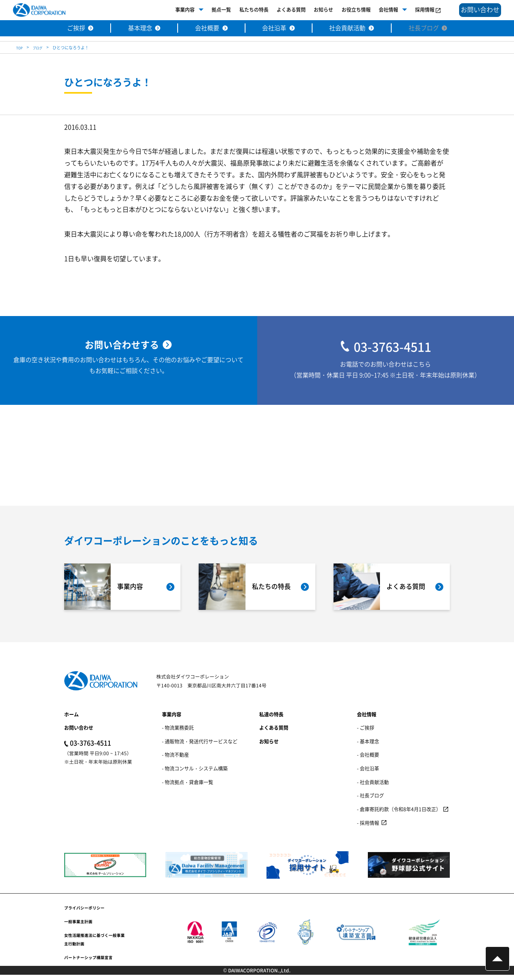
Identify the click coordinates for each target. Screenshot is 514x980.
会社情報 (379, 10)
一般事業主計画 (81, 926)
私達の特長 (271, 719)
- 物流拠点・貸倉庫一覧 (188, 787)
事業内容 (175, 10)
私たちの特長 (244, 10)
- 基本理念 (368, 746)
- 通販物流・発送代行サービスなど (200, 746)
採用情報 (415, 10)
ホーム (71, 719)
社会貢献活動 (350, 28)
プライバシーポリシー (88, 912)
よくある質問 (281, 10)
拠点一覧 (212, 10)
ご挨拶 (70, 28)
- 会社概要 (368, 760)
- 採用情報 (368, 828)
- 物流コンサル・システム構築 (195, 774)
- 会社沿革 (368, 774)
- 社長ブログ (370, 801)
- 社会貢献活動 (373, 787)
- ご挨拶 (366, 733)
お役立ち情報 (346, 10)
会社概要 (205, 28)
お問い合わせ (79, 733)
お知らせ (314, 10)
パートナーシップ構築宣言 (93, 962)
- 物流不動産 (175, 760)
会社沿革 (274, 28)
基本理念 (136, 28)
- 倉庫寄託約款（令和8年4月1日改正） (399, 814)
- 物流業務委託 (178, 733)
